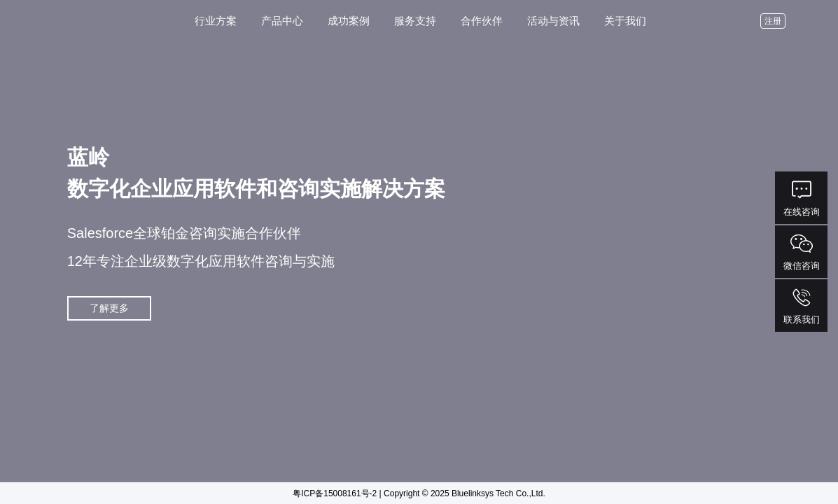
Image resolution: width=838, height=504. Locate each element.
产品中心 (282, 21)
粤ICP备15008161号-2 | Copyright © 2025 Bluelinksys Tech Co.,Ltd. (419, 493)
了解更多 (109, 308)
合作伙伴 (482, 21)
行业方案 (216, 21)
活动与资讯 (553, 21)
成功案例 (349, 21)
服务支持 (415, 21)
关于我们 (625, 21)
